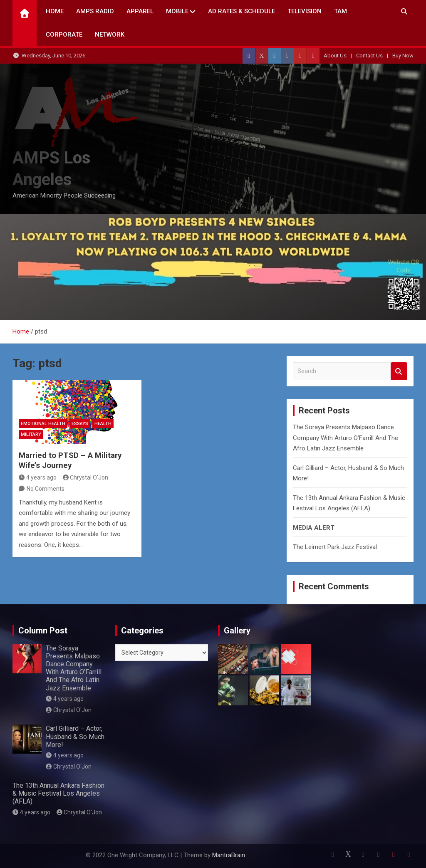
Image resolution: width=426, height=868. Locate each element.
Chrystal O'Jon (86, 477)
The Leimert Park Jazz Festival (335, 547)
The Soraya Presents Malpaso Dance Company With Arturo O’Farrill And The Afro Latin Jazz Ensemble (346, 438)
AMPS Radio (95, 11)
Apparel (140, 11)
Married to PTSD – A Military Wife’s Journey (70, 460)
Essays (80, 424)
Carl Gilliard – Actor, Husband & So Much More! (75, 736)
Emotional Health (43, 424)
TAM (341, 11)
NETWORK (110, 35)
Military (31, 434)
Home (55, 11)
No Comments (46, 489)
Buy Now (403, 56)
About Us (335, 56)
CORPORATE (64, 35)
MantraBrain (229, 855)
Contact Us (369, 56)
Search (399, 371)
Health (103, 424)
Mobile (177, 11)
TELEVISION (305, 11)
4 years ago (38, 477)
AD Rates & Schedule (241, 11)
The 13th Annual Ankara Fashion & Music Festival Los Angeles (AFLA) (58, 793)
